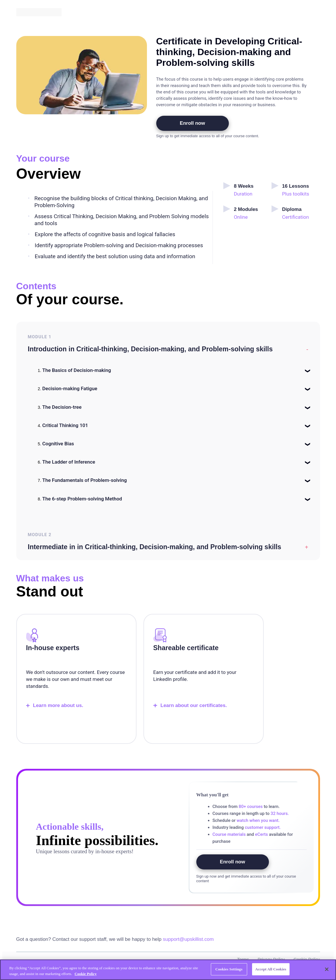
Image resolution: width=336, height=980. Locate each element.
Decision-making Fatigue (70, 388)
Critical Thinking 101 (65, 425)
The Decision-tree (62, 407)
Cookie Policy (307, 959)
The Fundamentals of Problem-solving (85, 480)
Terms (243, 959)
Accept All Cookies (271, 969)
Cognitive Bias (58, 444)
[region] (168, 970)
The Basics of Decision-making (77, 370)
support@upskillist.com (188, 939)
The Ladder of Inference (69, 462)
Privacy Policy (271, 959)
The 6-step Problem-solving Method (82, 499)
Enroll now (192, 123)
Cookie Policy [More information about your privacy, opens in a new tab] (86, 974)
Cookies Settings (229, 969)
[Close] (327, 969)
